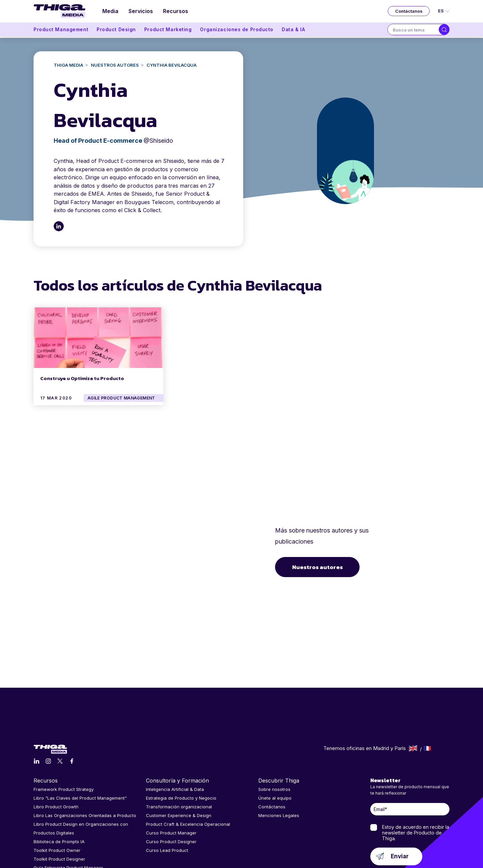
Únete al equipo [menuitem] (275, 749)
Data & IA (293, 31)
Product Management (61, 31)
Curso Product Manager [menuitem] (171, 784)
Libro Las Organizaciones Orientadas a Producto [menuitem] (85, 766)
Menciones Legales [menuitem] (279, 766)
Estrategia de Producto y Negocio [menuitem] (181, 749)
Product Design (116, 31)
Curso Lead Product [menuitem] (167, 801)
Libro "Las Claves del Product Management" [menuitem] (80, 749)
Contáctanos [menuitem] (272, 757)
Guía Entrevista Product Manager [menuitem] (68, 818)
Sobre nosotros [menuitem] (274, 740)
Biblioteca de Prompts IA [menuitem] (59, 792)
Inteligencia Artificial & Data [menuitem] (175, 740)
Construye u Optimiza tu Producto (82, 378)
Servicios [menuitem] (142, 12)
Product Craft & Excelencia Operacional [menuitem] (188, 775)
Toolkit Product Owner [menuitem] (57, 801)
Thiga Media (68, 65)
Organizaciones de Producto (237, 31)
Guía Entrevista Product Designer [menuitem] (68, 827)
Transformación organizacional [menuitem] (179, 757)
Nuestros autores (318, 543)
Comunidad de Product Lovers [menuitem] (66, 836)
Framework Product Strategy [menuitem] (64, 740)
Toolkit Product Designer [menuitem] (59, 810)
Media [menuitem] (111, 12)
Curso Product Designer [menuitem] (171, 792)
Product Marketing (168, 31)
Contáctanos (409, 12)
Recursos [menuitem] (177, 12)
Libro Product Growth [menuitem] (56, 757)
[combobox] (413, 31)
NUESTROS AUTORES (115, 65)
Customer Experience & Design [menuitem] (179, 766)
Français (427, 699)
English (413, 699)
